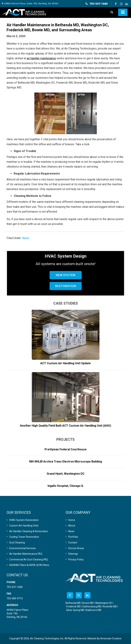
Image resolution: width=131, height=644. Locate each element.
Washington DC (104, 603)
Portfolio (73, 537)
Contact (73, 543)
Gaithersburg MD (92, 606)
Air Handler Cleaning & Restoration (29, 531)
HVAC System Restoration (24, 520)
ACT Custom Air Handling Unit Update (65, 363)
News (26, 238)
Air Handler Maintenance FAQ (26, 554)
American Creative (111, 638)
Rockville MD (110, 606)
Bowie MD (88, 603)
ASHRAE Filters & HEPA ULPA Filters (29, 565)
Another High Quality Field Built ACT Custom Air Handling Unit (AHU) (65, 426)
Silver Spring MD (75, 610)
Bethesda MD (73, 603)
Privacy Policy (76, 560)
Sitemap (73, 554)
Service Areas (76, 548)
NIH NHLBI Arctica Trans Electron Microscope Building (66, 462)
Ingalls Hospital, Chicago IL (66, 486)
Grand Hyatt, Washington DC (66, 474)
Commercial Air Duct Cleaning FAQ (29, 560)
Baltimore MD (94, 610)
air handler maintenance (41, 58)
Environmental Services (23, 548)
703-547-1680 (99, 4)
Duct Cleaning (17, 543)
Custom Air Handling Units (24, 526)
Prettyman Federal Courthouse (66, 449)
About (72, 526)
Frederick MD (73, 606)
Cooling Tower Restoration (24, 537)
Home (72, 520)
